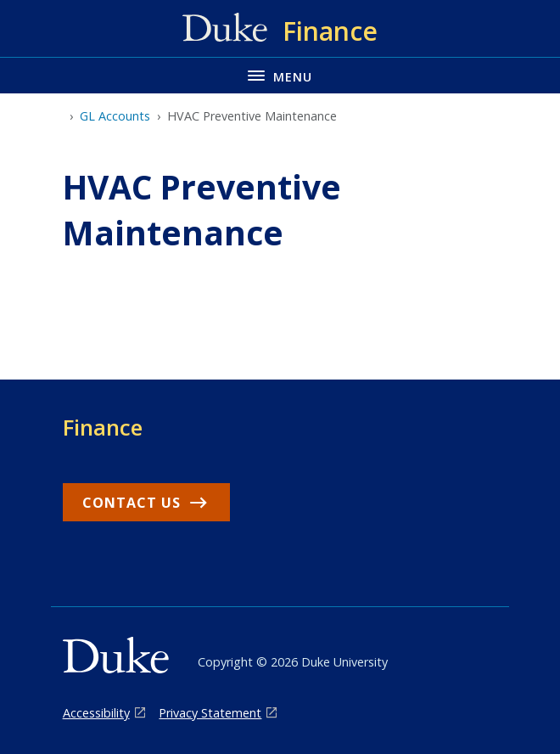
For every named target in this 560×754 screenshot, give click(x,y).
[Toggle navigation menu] (280, 75)
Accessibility (96, 713)
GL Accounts (115, 116)
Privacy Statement (210, 713)
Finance (103, 427)
